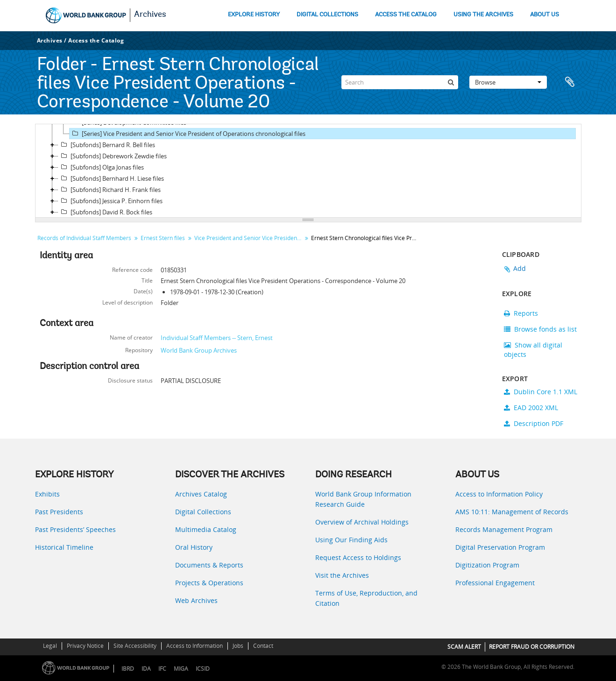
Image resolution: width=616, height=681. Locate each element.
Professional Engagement (495, 583)
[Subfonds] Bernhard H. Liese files (111, 178)
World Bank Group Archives (199, 350)
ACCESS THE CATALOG (406, 15)
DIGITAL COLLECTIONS (327, 15)
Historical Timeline (64, 547)
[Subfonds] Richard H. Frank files (110, 190)
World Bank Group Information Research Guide (363, 499)
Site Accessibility (135, 646)
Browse (508, 82)
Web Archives (196, 600)
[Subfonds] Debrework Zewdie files (113, 156)
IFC (162, 669)
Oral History (194, 547)
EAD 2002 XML (531, 408)
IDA (146, 669)
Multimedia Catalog (206, 529)
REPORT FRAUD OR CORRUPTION (532, 647)
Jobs (238, 646)
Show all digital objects (533, 350)
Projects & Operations (209, 583)
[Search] (400, 82)
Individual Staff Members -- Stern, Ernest (217, 338)
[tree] (308, 171)
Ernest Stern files (163, 238)
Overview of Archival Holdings (362, 522)
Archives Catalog (201, 494)
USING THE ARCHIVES (483, 15)
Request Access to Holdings (358, 557)
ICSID (203, 669)
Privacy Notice (85, 646)
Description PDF (534, 423)
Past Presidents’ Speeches (75, 529)
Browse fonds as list (540, 329)
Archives (150, 15)
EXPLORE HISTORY (254, 15)
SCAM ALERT (464, 647)
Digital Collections (203, 512)
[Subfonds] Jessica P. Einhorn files (110, 201)
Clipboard (570, 82)
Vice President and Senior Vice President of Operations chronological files (249, 238)
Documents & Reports (209, 565)
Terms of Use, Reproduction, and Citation (366, 598)
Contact (263, 646)
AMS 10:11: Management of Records (512, 512)
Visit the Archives (342, 575)
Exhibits (47, 494)
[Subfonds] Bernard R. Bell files (107, 145)
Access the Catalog (96, 40)
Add (520, 268)
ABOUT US (545, 15)
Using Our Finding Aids (351, 540)
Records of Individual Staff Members (84, 238)
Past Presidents (59, 512)
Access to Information (195, 646)
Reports (521, 313)
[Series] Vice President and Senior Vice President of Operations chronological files (188, 134)
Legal (50, 646)
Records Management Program (504, 529)
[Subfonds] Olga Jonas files (101, 167)
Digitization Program (487, 565)
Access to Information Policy (499, 494)
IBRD (128, 669)
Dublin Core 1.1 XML (541, 392)
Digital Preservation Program (500, 547)
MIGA (181, 669)
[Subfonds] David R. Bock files (105, 212)
